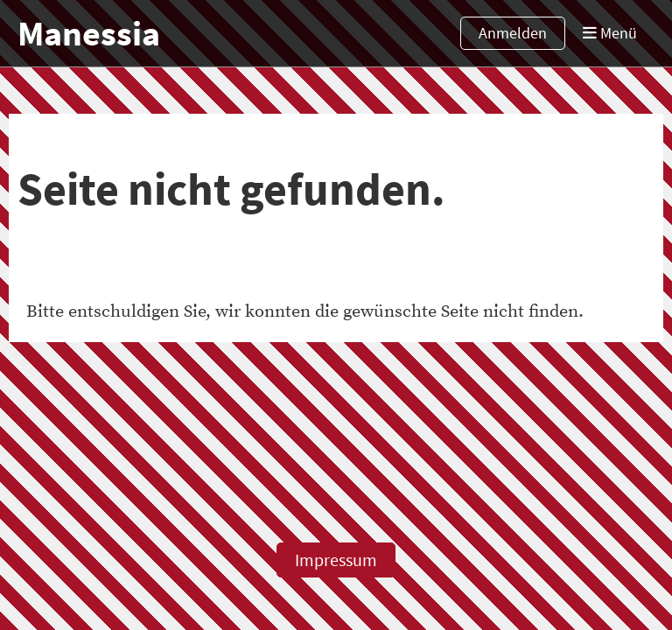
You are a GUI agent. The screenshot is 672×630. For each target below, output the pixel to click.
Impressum (336, 560)
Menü (610, 33)
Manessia (89, 33)
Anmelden (513, 33)
